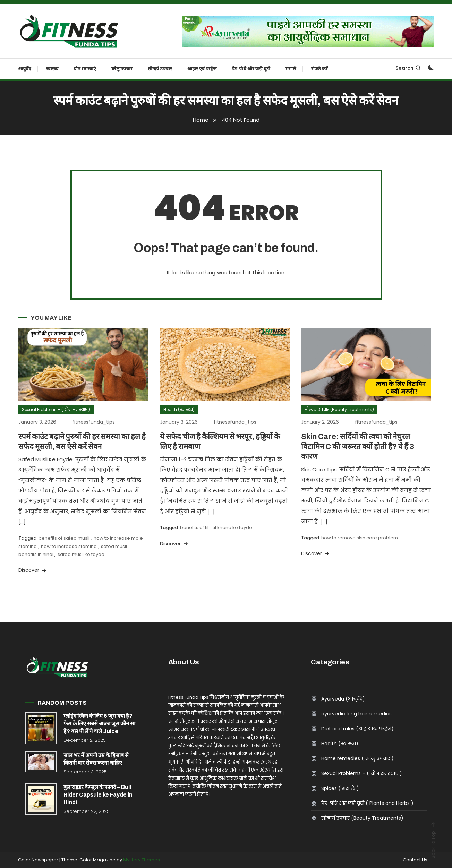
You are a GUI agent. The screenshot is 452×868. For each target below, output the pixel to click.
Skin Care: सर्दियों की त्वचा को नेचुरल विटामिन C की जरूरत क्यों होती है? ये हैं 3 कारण (358, 446)
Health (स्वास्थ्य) (179, 409)
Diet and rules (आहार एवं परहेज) (357, 729)
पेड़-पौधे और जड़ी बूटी (251, 69)
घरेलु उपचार (122, 69)
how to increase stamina (69, 546)
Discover (33, 570)
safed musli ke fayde (81, 554)
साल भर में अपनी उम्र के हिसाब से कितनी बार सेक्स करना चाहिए (96, 759)
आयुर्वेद (24, 69)
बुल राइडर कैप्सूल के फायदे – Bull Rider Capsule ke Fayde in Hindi (98, 795)
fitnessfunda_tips (93, 422)
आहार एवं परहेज (202, 69)
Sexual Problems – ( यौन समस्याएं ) (56, 409)
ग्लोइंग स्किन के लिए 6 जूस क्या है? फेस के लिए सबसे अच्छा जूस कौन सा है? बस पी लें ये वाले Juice (99, 724)
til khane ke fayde (232, 528)
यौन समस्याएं (85, 69)
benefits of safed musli (64, 538)
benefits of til (194, 528)
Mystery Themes (142, 860)
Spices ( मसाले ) (340, 788)
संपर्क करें (319, 69)
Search (408, 68)
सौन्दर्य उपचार (160, 69)
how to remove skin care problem (360, 538)
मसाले (291, 69)
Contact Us (415, 860)
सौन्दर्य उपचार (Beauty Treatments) (339, 409)
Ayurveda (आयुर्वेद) (343, 699)
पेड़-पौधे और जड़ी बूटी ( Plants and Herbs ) (367, 803)
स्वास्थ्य (52, 69)
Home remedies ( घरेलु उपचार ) (357, 758)
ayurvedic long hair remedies (356, 714)
